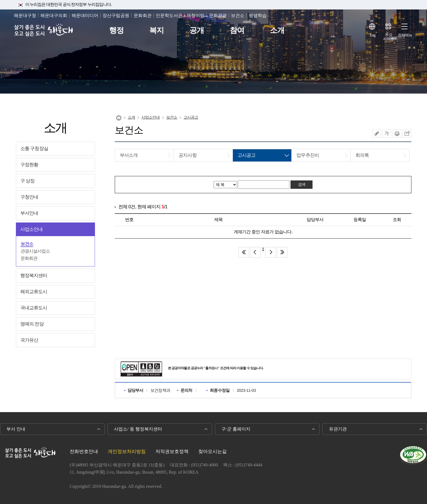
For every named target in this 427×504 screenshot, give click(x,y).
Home (119, 118)
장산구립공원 (116, 15)
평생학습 (258, 15)
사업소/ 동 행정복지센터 (138, 429)
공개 (197, 30)
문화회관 (143, 15)
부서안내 (29, 213)
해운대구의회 (54, 15)
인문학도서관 (169, 15)
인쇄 (397, 133)
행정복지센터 (34, 276)
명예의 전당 (32, 324)
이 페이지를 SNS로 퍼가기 (407, 133)
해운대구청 (25, 15)
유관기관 (338, 429)
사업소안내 (32, 229)
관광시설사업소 (35, 251)
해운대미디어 (85, 15)
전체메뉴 (405, 35)
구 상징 (28, 181)
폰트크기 (387, 133)
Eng (373, 35)
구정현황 (29, 165)
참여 (237, 30)
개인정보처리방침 (127, 452)
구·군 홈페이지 (236, 429)
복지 (157, 30)
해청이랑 (196, 15)
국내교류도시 (34, 308)
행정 (116, 30)
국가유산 (29, 340)
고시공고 (191, 117)
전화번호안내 (84, 452)
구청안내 (29, 197)
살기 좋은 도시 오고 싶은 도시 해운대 (44, 30)
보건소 (238, 15)
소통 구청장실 (34, 149)
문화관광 (218, 15)
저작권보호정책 (172, 452)
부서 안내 (16, 429)
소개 (277, 30)
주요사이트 (389, 37)
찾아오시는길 (213, 452)
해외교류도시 (34, 292)
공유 (377, 133)
